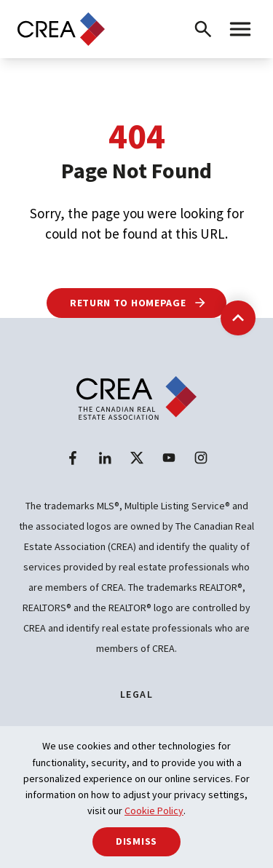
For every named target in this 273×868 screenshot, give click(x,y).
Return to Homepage (139, 303)
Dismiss (136, 841)
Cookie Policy (154, 811)
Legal (136, 694)
